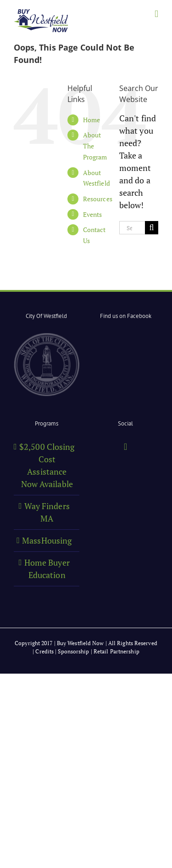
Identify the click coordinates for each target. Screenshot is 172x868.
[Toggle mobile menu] (156, 14)
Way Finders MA (47, 512)
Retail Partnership (117, 651)
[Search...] (132, 228)
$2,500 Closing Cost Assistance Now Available (47, 465)
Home (92, 120)
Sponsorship (73, 651)
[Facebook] (125, 447)
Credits (44, 651)
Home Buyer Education (47, 569)
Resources (98, 199)
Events (93, 214)
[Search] (152, 228)
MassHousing (47, 540)
